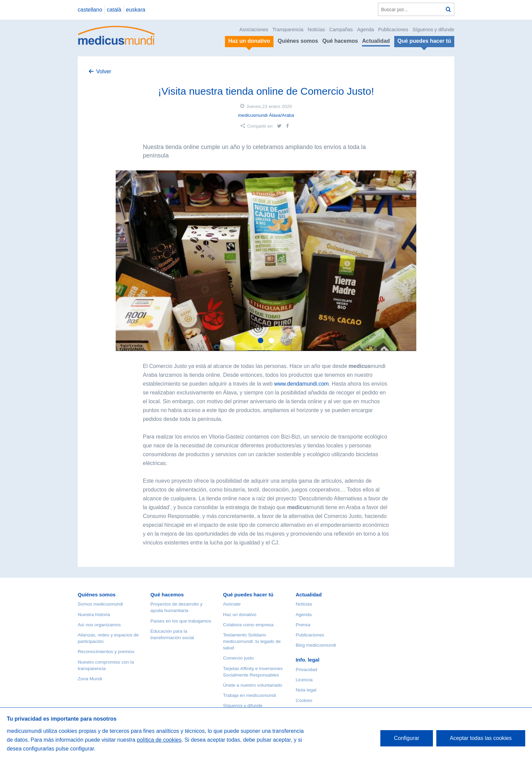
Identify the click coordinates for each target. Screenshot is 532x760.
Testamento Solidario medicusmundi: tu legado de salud (252, 641)
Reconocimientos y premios (106, 652)
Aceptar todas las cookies (481, 738)
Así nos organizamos (99, 625)
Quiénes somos (298, 41)
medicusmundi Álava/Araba (266, 115)
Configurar (407, 738)
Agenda (365, 30)
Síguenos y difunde (433, 30)
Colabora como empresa (248, 625)
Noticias (316, 30)
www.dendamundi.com (301, 384)
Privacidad (306, 670)
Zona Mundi (90, 679)
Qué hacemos (340, 41)
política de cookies (159, 740)
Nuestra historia (94, 615)
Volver (103, 71)
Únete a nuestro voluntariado (253, 685)
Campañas (341, 30)
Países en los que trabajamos (181, 621)
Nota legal (306, 690)
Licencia (304, 680)
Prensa (303, 625)
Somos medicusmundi (100, 604)
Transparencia (288, 30)
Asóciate (232, 604)
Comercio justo (238, 658)
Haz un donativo (240, 615)
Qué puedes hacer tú (248, 595)
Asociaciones (254, 30)
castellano (90, 10)
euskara (136, 10)
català (114, 10)
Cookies (304, 700)
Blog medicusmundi (316, 645)
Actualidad (376, 41)
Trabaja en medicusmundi (249, 695)
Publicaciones (393, 30)
